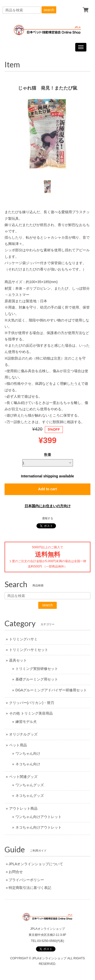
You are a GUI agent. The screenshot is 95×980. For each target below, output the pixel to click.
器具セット (18, 660)
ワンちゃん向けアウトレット (39, 817)
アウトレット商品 (23, 808)
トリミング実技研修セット (37, 669)
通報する (48, 518)
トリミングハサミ (23, 639)
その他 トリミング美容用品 (31, 713)
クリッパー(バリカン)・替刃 (32, 703)
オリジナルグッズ (23, 734)
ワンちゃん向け (28, 753)
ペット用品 (18, 745)
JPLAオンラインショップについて (36, 864)
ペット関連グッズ (23, 777)
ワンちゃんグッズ (30, 785)
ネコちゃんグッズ (30, 796)
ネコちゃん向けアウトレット (39, 827)
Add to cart (48, 489)
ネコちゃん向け (28, 764)
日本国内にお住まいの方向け (48, 506)
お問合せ (16, 872)
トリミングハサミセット (29, 650)
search (49, 10)
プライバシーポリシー (26, 880)
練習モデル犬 (26, 722)
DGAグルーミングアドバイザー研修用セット (51, 690)
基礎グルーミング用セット (37, 679)
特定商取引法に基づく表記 (30, 888)
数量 (48, 455)
